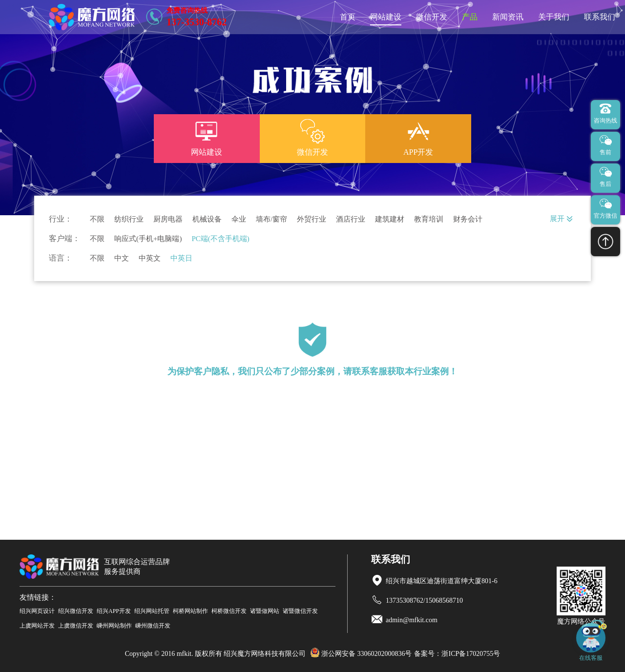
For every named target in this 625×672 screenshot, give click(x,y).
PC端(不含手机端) (220, 239)
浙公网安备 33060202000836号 (361, 654)
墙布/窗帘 (271, 219)
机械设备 (207, 219)
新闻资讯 (508, 17)
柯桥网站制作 (190, 611)
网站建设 (386, 17)
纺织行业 (129, 219)
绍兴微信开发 (76, 611)
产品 (470, 17)
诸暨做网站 (265, 611)
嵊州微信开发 (153, 626)
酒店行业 (351, 219)
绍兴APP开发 (114, 611)
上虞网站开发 (37, 626)
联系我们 (600, 17)
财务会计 (468, 219)
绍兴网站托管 (152, 611)
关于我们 (554, 17)
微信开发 (432, 17)
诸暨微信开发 (300, 611)
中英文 (150, 258)
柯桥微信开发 (229, 611)
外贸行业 (312, 219)
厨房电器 (168, 219)
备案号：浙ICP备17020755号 (457, 654)
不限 (97, 219)
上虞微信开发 (76, 626)
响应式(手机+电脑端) (148, 239)
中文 (122, 258)
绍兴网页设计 (37, 611)
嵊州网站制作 (114, 626)
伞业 (239, 219)
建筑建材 (390, 219)
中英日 (181, 258)
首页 (348, 17)
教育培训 (429, 219)
